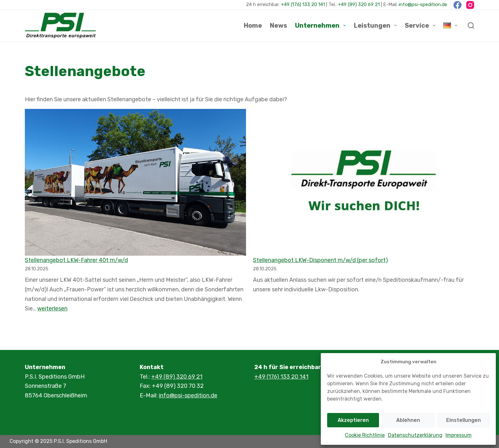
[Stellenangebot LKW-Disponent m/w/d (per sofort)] (363, 182)
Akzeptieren (353, 420)
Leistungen (377, 25)
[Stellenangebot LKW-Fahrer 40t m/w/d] (135, 182)
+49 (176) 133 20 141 (303, 4)
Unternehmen (322, 25)
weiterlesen (52, 309)
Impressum (459, 435)
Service (421, 25)
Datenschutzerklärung (415, 435)
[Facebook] (457, 5)
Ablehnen (408, 420)
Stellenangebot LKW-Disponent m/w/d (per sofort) (320, 260)
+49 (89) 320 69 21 (359, 4)
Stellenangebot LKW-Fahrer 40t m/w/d (76, 260)
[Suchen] (471, 25)
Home (253, 25)
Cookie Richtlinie (365, 435)
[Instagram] (470, 5)
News (278, 25)
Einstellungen (464, 420)
